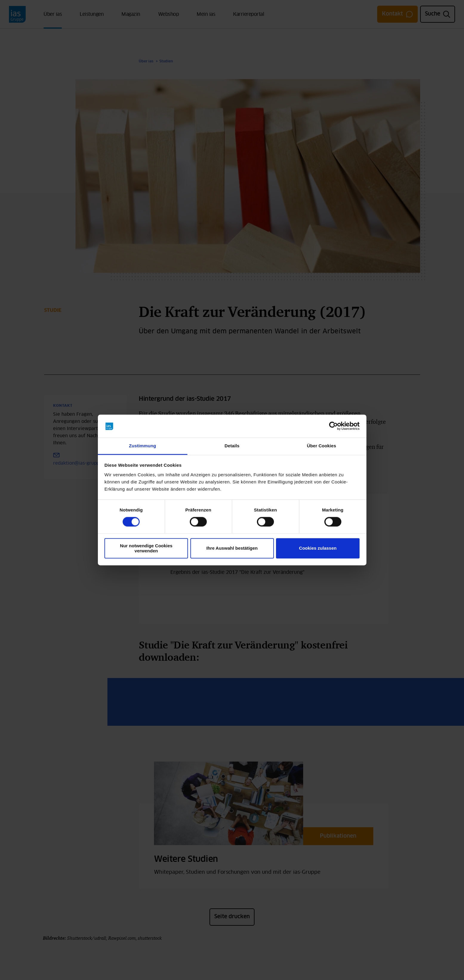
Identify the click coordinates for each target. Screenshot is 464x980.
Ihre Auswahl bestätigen (232, 548)
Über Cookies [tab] (322, 446)
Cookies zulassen (318, 548)
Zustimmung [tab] (142, 446)
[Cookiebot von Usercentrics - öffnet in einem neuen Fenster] (333, 426)
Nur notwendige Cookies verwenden (146, 548)
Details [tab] (232, 446)
